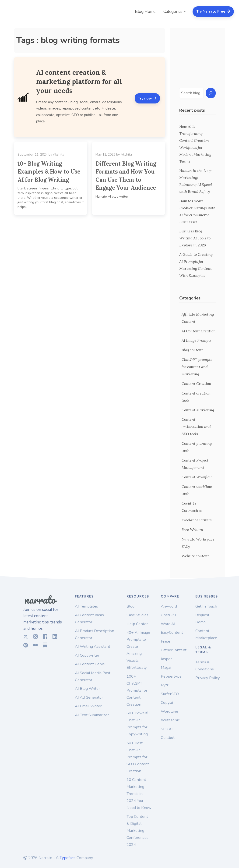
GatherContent (174, 650)
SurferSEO (170, 694)
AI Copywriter (87, 655)
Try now (147, 98)
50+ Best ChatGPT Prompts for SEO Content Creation (138, 757)
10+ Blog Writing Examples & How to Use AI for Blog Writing (49, 172)
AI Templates (86, 606)
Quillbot (168, 738)
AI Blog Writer (87, 688)
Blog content (192, 350)
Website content (195, 556)
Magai (166, 667)
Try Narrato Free (213, 11)
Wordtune (169, 711)
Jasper (166, 659)
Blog (130, 606)
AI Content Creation (199, 331)
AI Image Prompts (197, 340)
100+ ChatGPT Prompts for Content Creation (137, 690)
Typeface (68, 858)
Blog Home (145, 12)
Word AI (168, 624)
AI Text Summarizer (92, 715)
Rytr (165, 685)
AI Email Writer (88, 706)
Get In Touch (206, 606)
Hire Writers (192, 530)
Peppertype (171, 676)
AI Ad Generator (89, 697)
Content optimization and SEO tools (196, 427)
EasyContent (172, 632)
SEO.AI (167, 729)
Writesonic (170, 720)
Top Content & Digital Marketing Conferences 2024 (137, 831)
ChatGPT (169, 615)
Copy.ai (167, 703)
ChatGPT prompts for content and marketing (197, 367)
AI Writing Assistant (93, 646)
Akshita (59, 155)
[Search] (211, 93)
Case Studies (137, 615)
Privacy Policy (208, 678)
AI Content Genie (90, 664)
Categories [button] (173, 12)
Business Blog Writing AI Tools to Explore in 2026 (195, 238)
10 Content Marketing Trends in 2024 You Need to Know (139, 794)
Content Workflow (197, 477)
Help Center (137, 624)
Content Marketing (198, 410)
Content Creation (196, 384)
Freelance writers (197, 520)
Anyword (169, 606)
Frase (165, 641)
